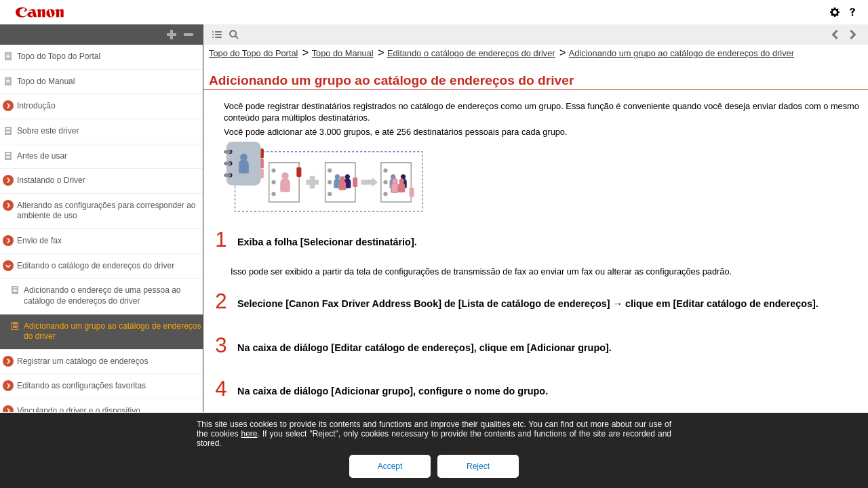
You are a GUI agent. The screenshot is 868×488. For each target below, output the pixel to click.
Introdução (36, 106)
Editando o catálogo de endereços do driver (96, 266)
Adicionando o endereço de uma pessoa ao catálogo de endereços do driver (102, 296)
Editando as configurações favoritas (81, 386)
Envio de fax (39, 241)
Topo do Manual (46, 81)
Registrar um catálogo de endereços (82, 361)
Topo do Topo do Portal (59, 56)
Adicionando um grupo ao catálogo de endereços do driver (682, 53)
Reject (478, 466)
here (249, 434)
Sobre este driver (48, 131)
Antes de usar (42, 156)
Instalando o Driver (51, 180)
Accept (390, 466)
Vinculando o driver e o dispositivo (79, 411)
